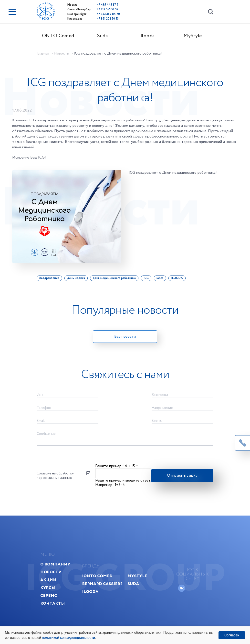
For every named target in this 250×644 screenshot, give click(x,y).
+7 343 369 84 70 (108, 14)
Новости (51, 572)
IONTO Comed (57, 36)
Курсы (48, 588)
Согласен (232, 635)
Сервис (49, 595)
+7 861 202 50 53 (108, 19)
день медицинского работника (114, 278)
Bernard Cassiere (102, 584)
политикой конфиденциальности (68, 638)
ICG (146, 278)
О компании (56, 564)
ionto (160, 278)
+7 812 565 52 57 (107, 9)
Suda (102, 36)
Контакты (52, 603)
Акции (48, 580)
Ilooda (148, 36)
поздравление (49, 278)
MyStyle (193, 36)
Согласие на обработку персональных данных (55, 476)
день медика (76, 278)
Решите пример (109, 466)
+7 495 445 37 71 (108, 5)
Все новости (125, 337)
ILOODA (177, 278)
